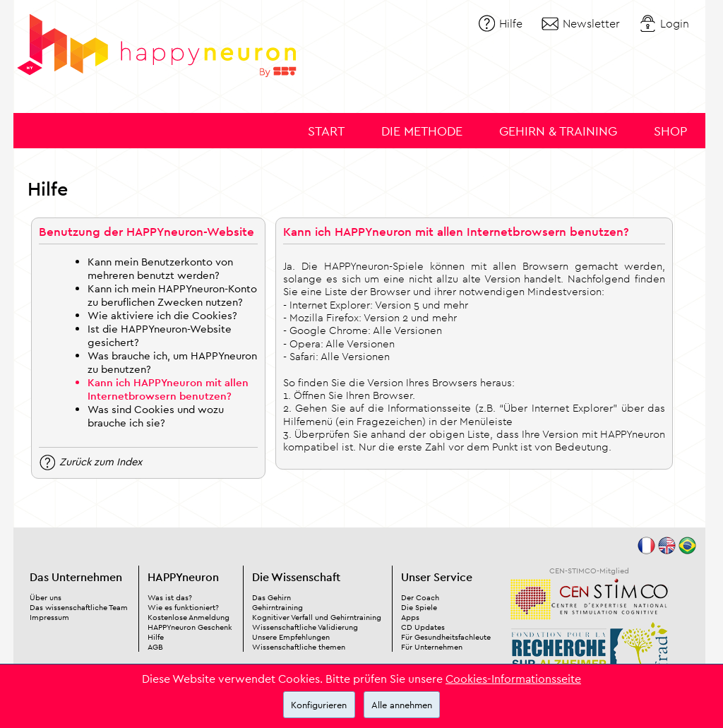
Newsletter (591, 23)
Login (675, 23)
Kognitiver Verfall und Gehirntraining (317, 617)
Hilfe (511, 23)
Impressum (49, 617)
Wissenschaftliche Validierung (305, 627)
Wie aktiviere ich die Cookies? (162, 315)
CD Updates (423, 627)
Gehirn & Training (558, 131)
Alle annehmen (402, 705)
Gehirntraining (277, 607)
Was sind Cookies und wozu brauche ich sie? (156, 416)
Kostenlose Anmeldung (189, 617)
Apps (410, 617)
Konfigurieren (319, 705)
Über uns (46, 597)
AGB (155, 647)
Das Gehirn (271, 597)
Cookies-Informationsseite (513, 679)
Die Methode (422, 131)
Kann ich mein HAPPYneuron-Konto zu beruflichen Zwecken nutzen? (172, 295)
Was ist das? (170, 597)
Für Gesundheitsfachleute (446, 637)
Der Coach (420, 597)
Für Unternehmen (432, 647)
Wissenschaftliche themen (299, 647)
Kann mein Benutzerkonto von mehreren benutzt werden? (160, 268)
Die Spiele (419, 607)
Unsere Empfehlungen (291, 637)
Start (326, 131)
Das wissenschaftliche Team (79, 607)
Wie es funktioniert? (183, 607)
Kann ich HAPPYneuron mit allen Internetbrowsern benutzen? (168, 389)
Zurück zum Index (101, 461)
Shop (670, 131)
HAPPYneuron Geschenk (190, 627)
